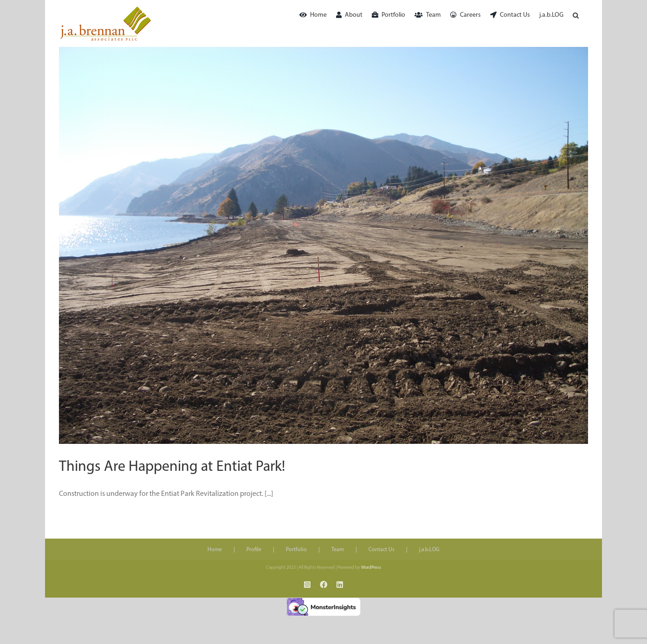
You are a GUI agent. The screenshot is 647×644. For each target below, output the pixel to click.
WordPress (371, 568)
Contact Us (382, 550)
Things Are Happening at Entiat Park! (172, 467)
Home (215, 550)
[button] (576, 15)
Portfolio (296, 550)
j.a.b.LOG (429, 550)
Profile (254, 550)
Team (338, 550)
